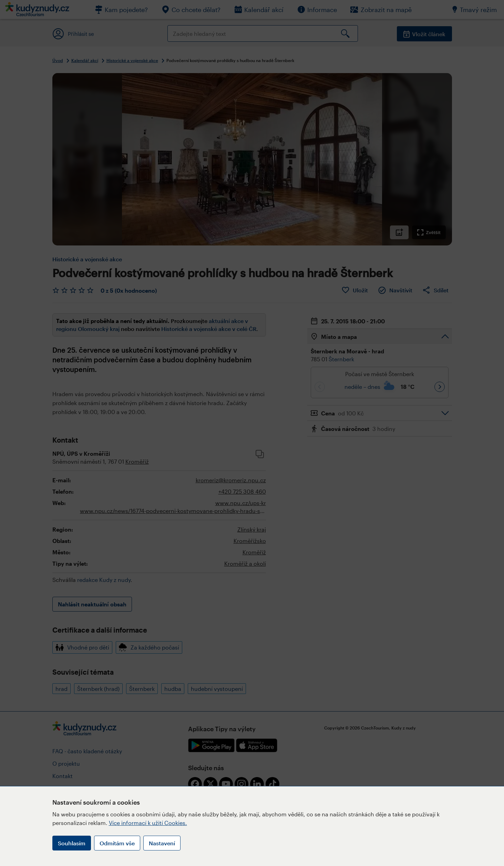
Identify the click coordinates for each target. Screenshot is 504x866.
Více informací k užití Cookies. (148, 823)
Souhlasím (72, 843)
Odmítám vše (117, 843)
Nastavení (162, 843)
